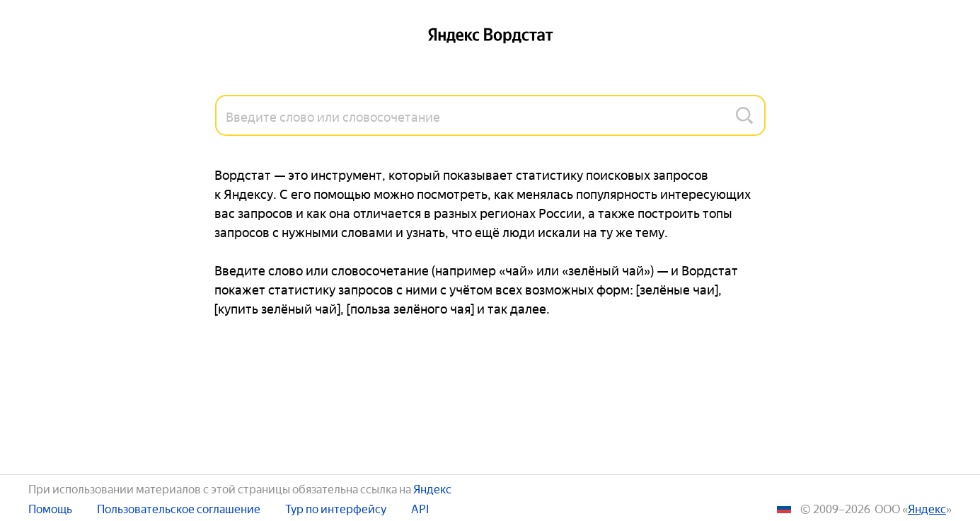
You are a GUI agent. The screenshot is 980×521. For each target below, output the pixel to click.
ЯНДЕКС (927, 508)
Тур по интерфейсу (336, 508)
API (420, 508)
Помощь (50, 508)
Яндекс (432, 488)
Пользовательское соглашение (179, 508)
